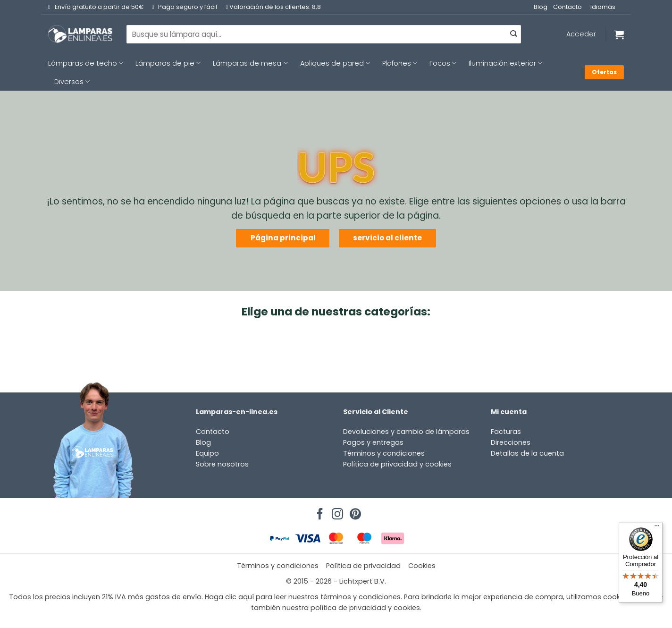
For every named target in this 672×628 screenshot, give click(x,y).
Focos (443, 63)
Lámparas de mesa (250, 63)
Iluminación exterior (505, 63)
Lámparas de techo (86, 63)
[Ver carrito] (619, 34)
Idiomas (603, 7)
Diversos (72, 82)
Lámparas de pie (168, 63)
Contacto (567, 7)
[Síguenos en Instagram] (336, 511)
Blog (541, 7)
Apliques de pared (335, 63)
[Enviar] (513, 34)
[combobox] (324, 34)
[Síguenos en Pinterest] (354, 511)
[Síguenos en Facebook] (319, 511)
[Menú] (657, 528)
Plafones (400, 63)
